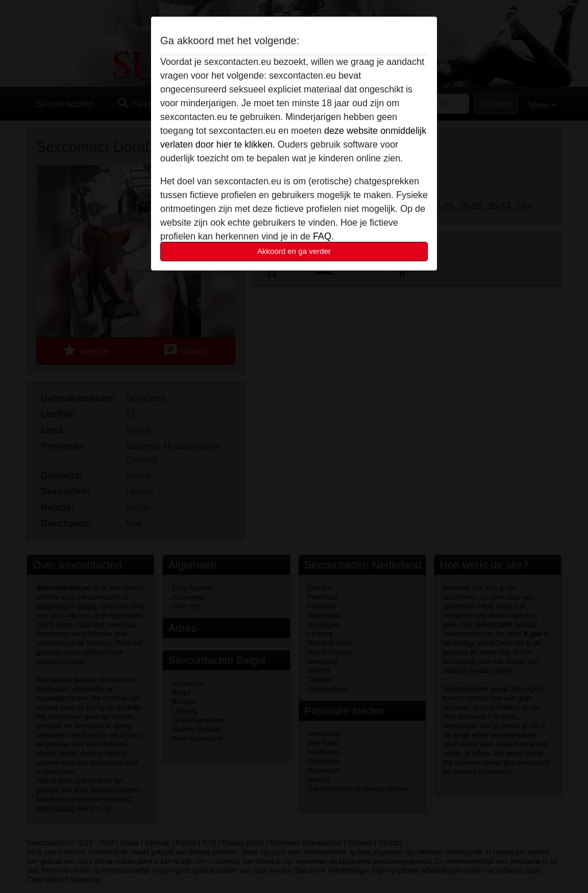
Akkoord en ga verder (294, 251)
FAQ (322, 236)
